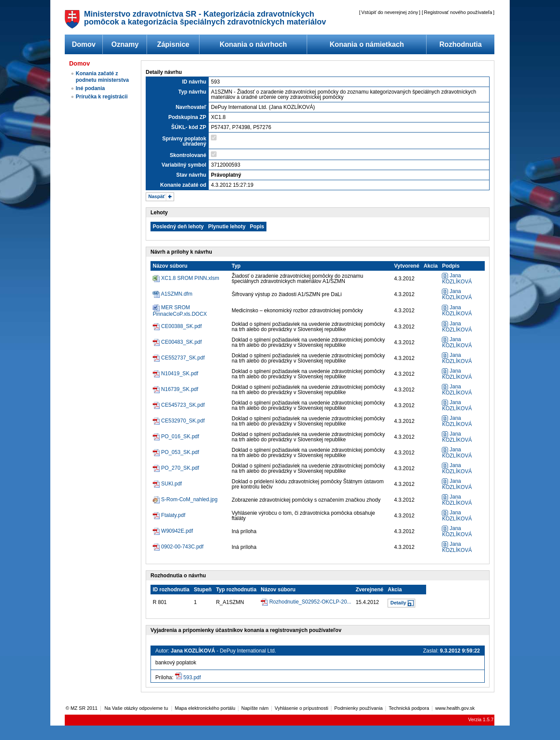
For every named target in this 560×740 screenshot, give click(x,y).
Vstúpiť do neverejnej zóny (390, 12)
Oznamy (125, 44)
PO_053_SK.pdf (180, 452)
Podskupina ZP (187, 117)
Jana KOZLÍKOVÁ (457, 279)
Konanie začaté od (183, 185)
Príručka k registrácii (102, 97)
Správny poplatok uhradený (184, 141)
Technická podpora (409, 708)
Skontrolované (188, 155)
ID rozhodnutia (171, 590)
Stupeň (203, 590)
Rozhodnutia (460, 44)
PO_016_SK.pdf (180, 436)
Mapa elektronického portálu (205, 708)
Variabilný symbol (184, 165)
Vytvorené (407, 266)
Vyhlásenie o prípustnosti (302, 708)
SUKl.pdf (171, 484)
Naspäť (157, 196)
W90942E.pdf (177, 531)
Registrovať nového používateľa (458, 12)
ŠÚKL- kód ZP (189, 127)
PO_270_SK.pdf (180, 468)
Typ (236, 266)
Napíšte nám (255, 708)
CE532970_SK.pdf (183, 421)
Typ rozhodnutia (236, 590)
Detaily (398, 603)
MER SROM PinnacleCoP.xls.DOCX (180, 311)
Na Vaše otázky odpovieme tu (137, 708)
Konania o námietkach (367, 44)
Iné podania (90, 88)
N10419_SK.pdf (180, 373)
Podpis (451, 266)
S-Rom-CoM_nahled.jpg (189, 499)
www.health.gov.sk (455, 708)
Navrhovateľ (191, 107)
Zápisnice (173, 44)
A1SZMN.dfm (177, 294)
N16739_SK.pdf (180, 389)
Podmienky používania (359, 708)
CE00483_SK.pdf (181, 342)
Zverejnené (369, 590)
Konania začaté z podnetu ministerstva (102, 77)
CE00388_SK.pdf (181, 326)
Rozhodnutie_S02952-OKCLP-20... (310, 602)
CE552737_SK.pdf (183, 358)
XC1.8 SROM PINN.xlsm (190, 278)
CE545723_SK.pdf (183, 405)
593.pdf (192, 677)
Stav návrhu (191, 175)
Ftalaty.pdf (173, 515)
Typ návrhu (192, 92)
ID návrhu (194, 82)
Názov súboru (170, 266)
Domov (84, 44)
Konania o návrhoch (253, 44)
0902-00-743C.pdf (182, 547)
